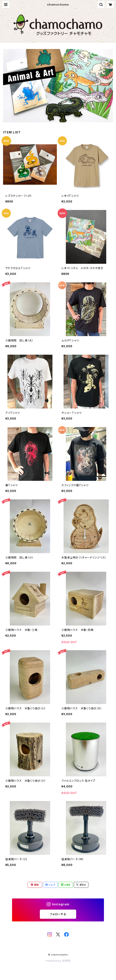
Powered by (58, 961)
